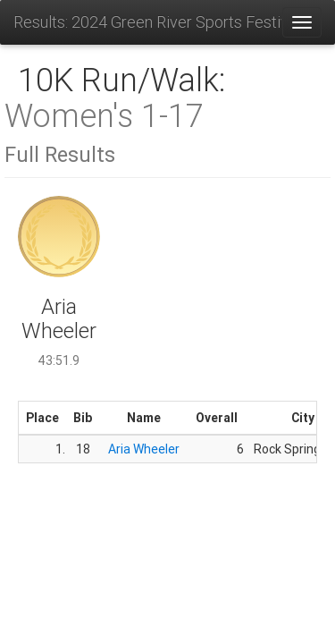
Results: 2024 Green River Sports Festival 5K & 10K (147, 22)
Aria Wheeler (144, 449)
